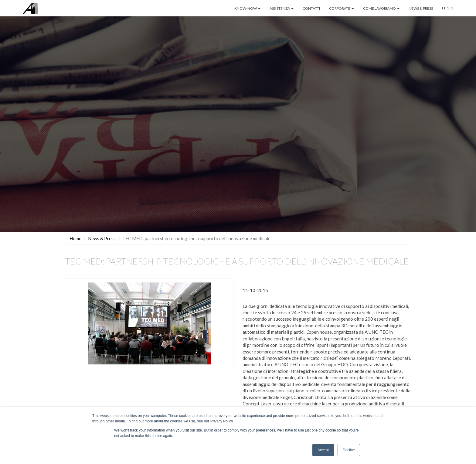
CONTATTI (311, 8)
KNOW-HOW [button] (247, 8)
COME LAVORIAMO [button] (381, 8)
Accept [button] (323, 450)
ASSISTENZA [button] (282, 8)
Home (75, 238)
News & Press (102, 238)
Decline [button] (349, 450)
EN (451, 8)
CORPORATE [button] (342, 8)
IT (444, 8)
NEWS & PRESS (421, 8)
